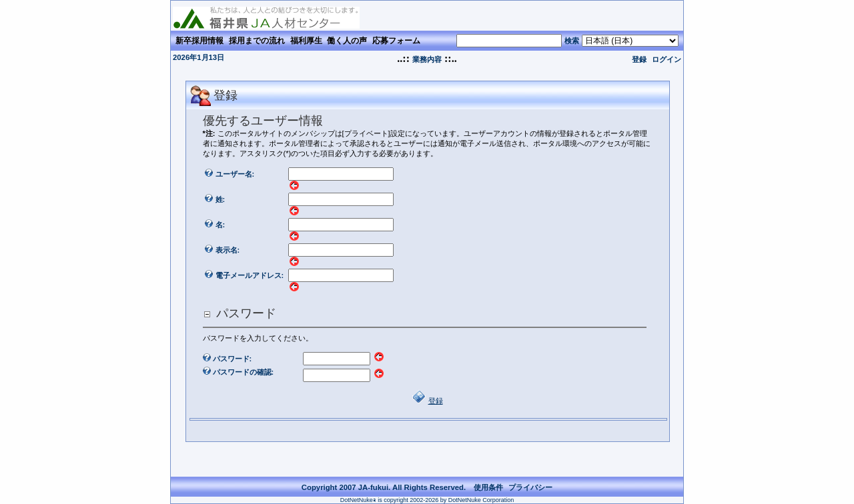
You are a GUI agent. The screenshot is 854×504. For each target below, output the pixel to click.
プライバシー (530, 487)
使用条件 (488, 487)
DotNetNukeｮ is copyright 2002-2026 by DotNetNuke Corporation (427, 500)
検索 (572, 41)
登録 (639, 59)
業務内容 (427, 59)
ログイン (667, 59)
